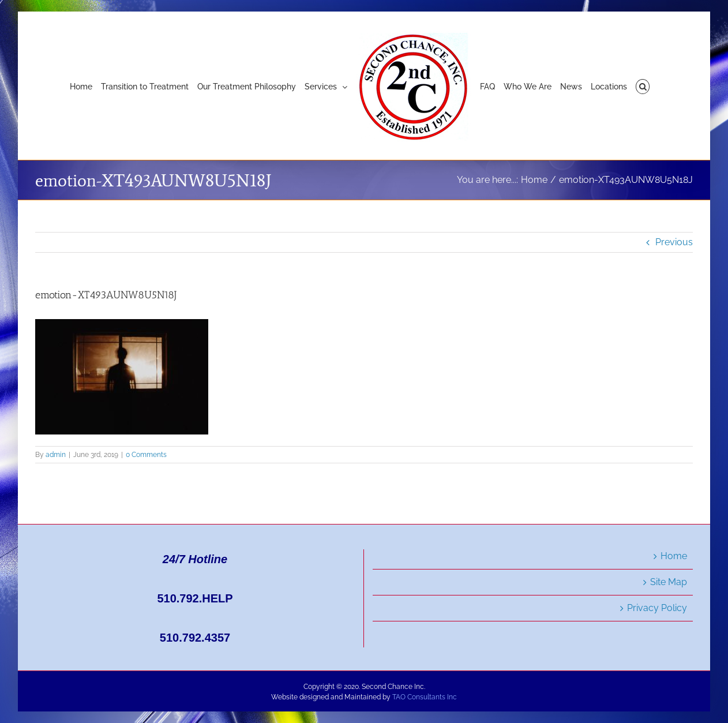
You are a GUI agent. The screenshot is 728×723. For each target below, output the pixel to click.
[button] (643, 86)
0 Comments (146, 455)
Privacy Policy (657, 608)
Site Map (669, 582)
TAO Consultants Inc (425, 697)
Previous (674, 242)
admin (56, 455)
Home (674, 556)
